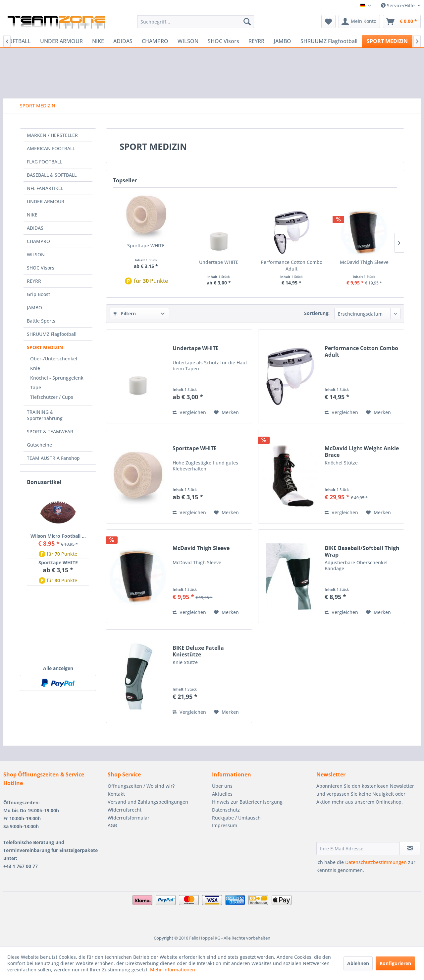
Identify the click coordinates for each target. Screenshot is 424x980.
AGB (112, 825)
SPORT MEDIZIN (45, 347)
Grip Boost (38, 294)
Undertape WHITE (219, 262)
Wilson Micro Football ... (58, 536)
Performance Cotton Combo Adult (291, 265)
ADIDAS (35, 228)
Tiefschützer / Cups (52, 397)
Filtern (125, 313)
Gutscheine (39, 445)
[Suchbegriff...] (196, 22)
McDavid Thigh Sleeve (364, 262)
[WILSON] (188, 41)
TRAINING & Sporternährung (45, 415)
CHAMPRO (38, 241)
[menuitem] (196, 22)
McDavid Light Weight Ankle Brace (362, 452)
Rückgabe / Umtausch (236, 818)
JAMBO (34, 307)
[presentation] (367, 826)
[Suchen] (247, 22)
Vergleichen (189, 412)
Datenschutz (226, 810)
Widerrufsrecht (125, 810)
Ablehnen (358, 963)
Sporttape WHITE (58, 562)
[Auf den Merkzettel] (226, 412)
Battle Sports (41, 321)
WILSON (36, 254)
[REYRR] (256, 41)
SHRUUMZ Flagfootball (52, 334)
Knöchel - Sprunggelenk (57, 378)
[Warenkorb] (402, 22)
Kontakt (116, 794)
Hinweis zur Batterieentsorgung (247, 802)
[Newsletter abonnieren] (410, 848)
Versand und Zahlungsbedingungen (148, 802)
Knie (35, 368)
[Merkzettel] (328, 22)
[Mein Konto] (359, 22)
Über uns (222, 786)
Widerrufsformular (129, 818)
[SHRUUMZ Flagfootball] (329, 41)
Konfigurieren (395, 963)
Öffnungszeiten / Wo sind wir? (141, 786)
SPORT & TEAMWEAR (50, 431)
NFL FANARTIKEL (45, 188)
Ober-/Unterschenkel (54, 359)
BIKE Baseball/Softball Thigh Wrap (362, 551)
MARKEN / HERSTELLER (52, 135)
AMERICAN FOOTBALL (51, 148)
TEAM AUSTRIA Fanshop (53, 458)
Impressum (225, 825)
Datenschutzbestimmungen (376, 862)
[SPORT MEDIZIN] (387, 41)
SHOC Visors (41, 268)
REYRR (34, 281)
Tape (36, 387)
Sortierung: (317, 313)
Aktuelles (222, 794)
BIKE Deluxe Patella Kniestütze (198, 651)
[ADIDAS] (123, 41)
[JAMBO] (282, 41)
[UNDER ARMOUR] (61, 41)
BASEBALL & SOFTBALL (52, 175)
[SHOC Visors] (223, 41)
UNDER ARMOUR (46, 201)
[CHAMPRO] (155, 41)
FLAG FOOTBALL (44, 162)
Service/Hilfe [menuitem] (398, 5)
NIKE (32, 215)
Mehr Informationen (173, 970)
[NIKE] (98, 41)
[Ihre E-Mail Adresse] (358, 848)
